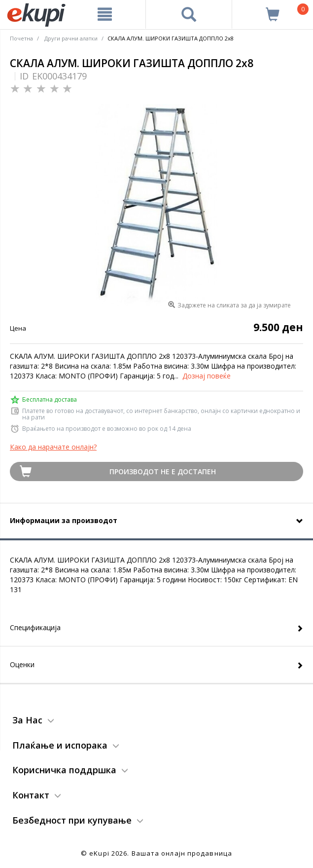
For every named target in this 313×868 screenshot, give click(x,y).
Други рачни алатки (71, 38)
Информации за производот (64, 520)
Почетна (21, 38)
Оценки (22, 664)
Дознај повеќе (207, 376)
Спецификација (35, 627)
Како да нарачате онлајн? (53, 447)
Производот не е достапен (163, 472)
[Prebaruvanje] (189, 14)
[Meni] (105, 14)
